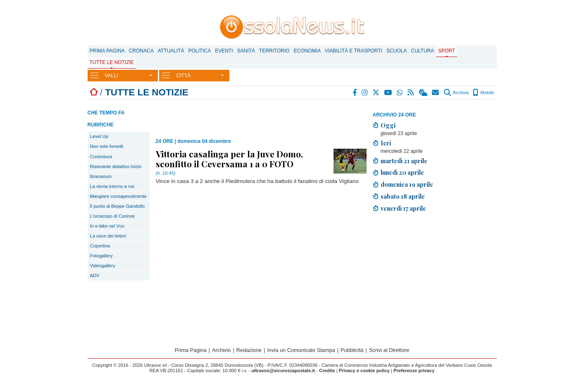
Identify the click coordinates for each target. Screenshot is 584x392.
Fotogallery (101, 256)
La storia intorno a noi (112, 186)
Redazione (249, 350)
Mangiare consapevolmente (118, 196)
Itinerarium (101, 176)
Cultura (422, 51)
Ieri (386, 143)
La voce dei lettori (108, 236)
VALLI (112, 76)
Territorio (274, 51)
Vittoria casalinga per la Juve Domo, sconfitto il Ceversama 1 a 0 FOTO (229, 159)
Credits (327, 371)
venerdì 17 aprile (403, 208)
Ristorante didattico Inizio (116, 166)
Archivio (456, 93)
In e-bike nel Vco (107, 226)
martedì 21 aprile (404, 161)
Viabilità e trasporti (354, 51)
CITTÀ (184, 76)
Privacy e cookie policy (364, 371)
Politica (199, 51)
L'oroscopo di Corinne (112, 216)
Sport (447, 51)
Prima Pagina (107, 51)
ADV (95, 276)
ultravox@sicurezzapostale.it (283, 371)
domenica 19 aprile (407, 184)
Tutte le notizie (112, 62)
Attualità (171, 51)
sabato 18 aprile (403, 196)
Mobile (483, 93)
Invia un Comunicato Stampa (301, 350)
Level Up (99, 136)
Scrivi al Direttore (389, 350)
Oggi (388, 125)
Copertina (100, 246)
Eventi (224, 51)
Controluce (101, 157)
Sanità (246, 51)
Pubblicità (352, 350)
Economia (307, 51)
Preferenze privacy (414, 371)
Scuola (397, 51)
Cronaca (141, 51)
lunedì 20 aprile (402, 172)
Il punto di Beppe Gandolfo (118, 206)
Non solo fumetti (107, 146)
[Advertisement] (435, 277)
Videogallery (103, 266)
